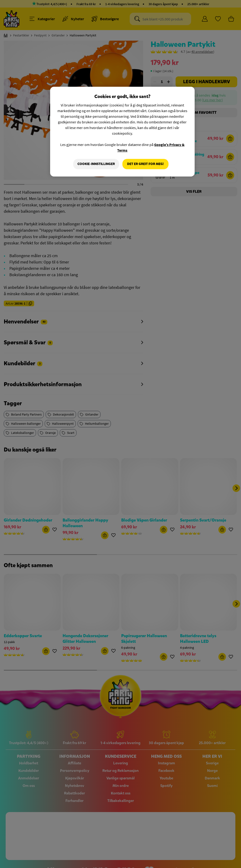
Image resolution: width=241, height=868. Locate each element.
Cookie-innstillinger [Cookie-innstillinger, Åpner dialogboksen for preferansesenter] (96, 164)
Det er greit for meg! (145, 164)
